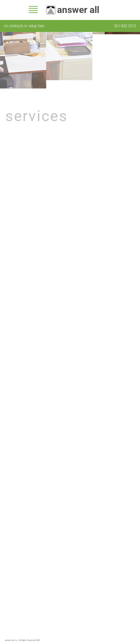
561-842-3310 (125, 26)
